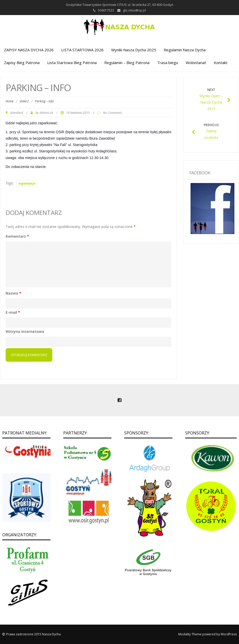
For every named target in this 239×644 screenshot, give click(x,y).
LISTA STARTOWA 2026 (82, 50)
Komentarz (17, 236)
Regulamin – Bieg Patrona (127, 63)
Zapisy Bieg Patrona (22, 63)
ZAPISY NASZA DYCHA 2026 (29, 50)
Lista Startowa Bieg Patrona (72, 63)
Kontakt (221, 63)
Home (10, 101)
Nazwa (13, 293)
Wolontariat (196, 63)
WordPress (229, 634)
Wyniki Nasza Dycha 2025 (134, 50)
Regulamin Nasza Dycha (185, 50)
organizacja (27, 183)
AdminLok (46, 113)
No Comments (112, 113)
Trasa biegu (168, 63)
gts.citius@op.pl (134, 10)
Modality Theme (190, 634)
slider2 (24, 101)
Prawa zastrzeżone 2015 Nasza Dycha (33, 634)
